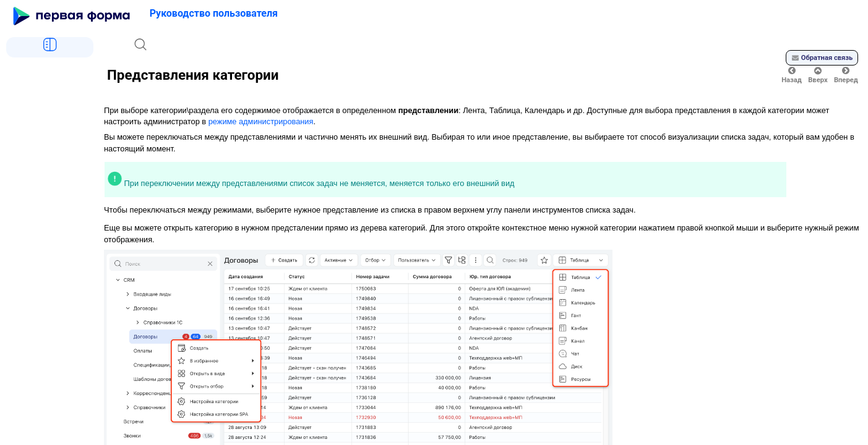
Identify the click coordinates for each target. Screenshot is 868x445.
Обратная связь (822, 58)
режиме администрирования (261, 121)
